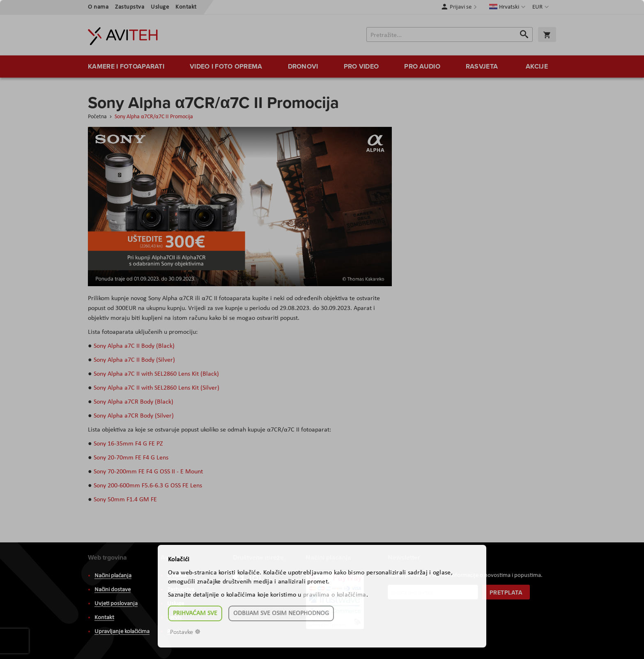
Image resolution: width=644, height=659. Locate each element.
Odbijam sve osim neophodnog (281, 613)
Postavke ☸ (185, 632)
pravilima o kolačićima (335, 595)
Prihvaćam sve (195, 613)
